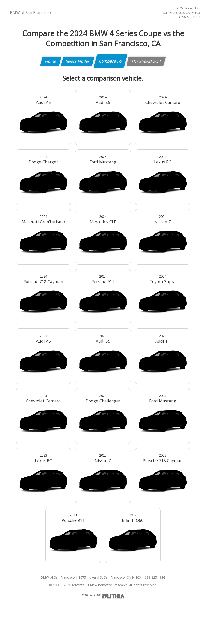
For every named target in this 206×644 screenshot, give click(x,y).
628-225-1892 (190, 17)
